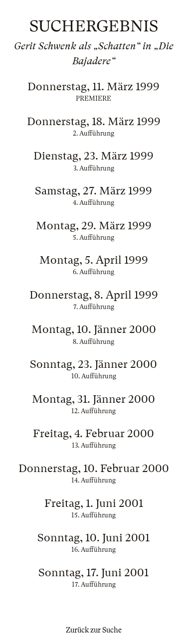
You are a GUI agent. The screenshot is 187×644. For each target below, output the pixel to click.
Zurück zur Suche (94, 630)
